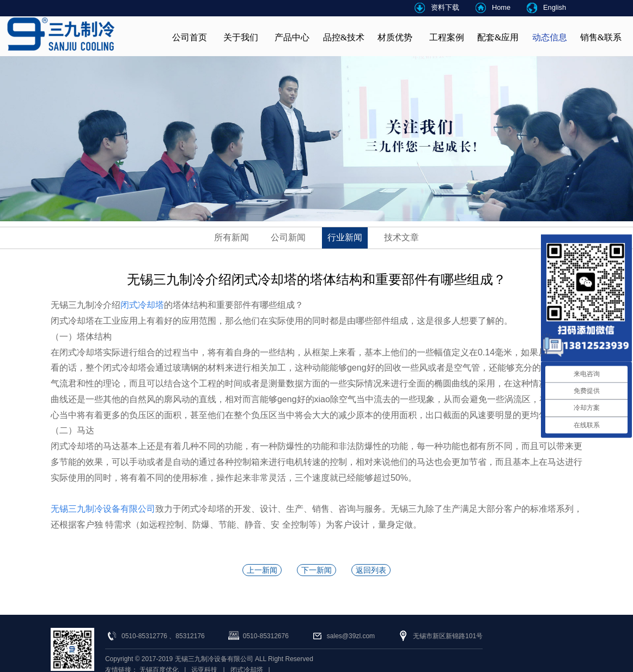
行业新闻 (345, 237)
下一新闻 (316, 570)
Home (501, 7)
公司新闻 (288, 237)
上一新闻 (262, 570)
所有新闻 (232, 237)
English (555, 7)
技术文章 (401, 237)
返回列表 (371, 570)
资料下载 (445, 7)
